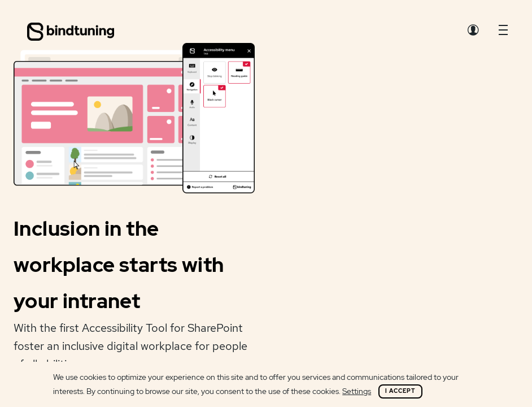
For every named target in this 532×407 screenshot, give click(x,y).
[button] (503, 33)
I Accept (400, 391)
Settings (357, 391)
